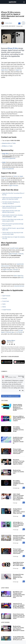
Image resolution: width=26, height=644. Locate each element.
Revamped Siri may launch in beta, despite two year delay (18, 577)
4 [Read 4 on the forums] (24, 568)
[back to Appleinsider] (13, 2)
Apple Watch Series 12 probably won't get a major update (18, 564)
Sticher (4, 307)
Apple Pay (19, 70)
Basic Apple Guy (19, 276)
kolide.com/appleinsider (8, 169)
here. (22, 277)
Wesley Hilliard (9, 23)
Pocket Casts (6, 301)
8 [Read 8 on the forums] (24, 581)
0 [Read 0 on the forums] (24, 488)
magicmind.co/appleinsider (9, 158)
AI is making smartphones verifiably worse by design (18, 483)
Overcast (21, 254)
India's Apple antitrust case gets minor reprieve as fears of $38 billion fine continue (18, 497)
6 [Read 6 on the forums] (24, 556)
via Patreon (19, 332)
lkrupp (7, 376)
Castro (4, 304)
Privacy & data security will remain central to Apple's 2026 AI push (18, 551)
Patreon (16, 176)
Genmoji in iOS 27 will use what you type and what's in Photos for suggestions (19, 538)
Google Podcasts (7, 310)
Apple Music (5, 70)
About (21, 377)
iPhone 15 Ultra (13, 48)
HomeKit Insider (14, 248)
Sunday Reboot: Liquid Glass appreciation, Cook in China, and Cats (19, 511)
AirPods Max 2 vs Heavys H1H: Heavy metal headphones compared (18, 524)
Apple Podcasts (14, 185)
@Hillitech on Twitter (7, 146)
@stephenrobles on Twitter (9, 143)
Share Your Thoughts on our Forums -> (11, 396)
